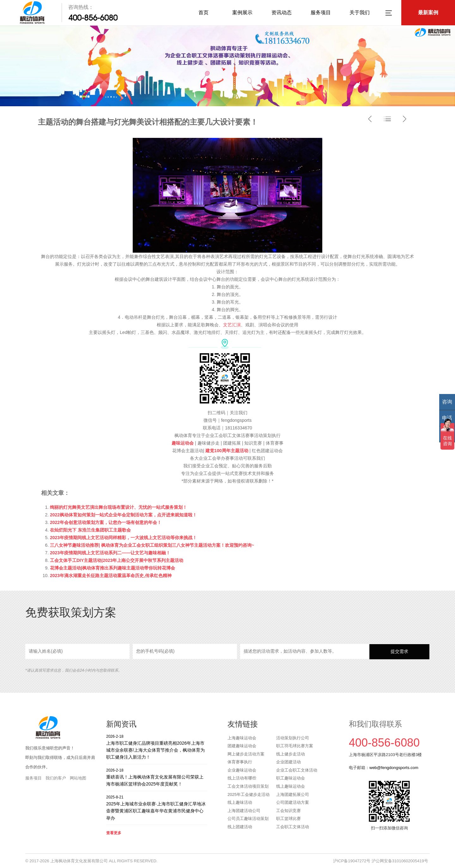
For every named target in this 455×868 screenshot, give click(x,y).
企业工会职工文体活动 (297, 770)
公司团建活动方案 (293, 802)
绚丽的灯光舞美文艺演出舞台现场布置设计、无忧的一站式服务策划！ (118, 507)
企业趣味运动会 (242, 770)
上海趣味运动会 (242, 738)
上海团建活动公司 (244, 811)
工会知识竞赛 (288, 811)
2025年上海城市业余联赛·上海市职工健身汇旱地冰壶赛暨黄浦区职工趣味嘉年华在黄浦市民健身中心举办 (157, 807)
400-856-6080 (93, 18)
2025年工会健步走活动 (249, 794)
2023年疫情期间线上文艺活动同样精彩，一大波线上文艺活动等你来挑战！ (123, 538)
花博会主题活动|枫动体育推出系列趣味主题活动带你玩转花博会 (112, 568)
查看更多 (114, 833)
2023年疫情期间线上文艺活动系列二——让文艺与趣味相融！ (110, 553)
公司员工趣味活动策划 (248, 819)
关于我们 (360, 12)
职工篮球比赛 (288, 819)
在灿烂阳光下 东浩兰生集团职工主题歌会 (90, 530)
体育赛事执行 (240, 762)
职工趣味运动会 (291, 778)
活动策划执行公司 (293, 738)
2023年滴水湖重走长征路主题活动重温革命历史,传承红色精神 (111, 576)
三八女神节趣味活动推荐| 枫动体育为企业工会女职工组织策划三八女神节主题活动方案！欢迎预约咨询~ (152, 545)
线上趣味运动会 (291, 786)
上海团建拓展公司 (293, 794)
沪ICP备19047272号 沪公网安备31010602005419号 (381, 861)
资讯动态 (282, 12)
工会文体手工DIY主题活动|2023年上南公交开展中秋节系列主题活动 (117, 560)
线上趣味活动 (240, 802)
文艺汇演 (232, 325)
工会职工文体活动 (293, 827)
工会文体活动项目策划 (248, 786)
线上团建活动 (240, 827)
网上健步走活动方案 (246, 754)
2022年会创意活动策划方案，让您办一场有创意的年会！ (106, 522)
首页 (203, 12)
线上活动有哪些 (242, 778)
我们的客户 (56, 778)
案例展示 (242, 12)
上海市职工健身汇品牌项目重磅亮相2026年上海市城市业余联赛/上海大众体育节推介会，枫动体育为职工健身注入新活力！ (157, 747)
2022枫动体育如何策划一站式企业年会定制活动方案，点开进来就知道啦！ (123, 515)
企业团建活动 (288, 762)
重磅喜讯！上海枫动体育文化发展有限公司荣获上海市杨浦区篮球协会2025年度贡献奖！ (157, 777)
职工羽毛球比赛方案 (295, 746)
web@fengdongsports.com (394, 768)
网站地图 (78, 778)
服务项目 (321, 12)
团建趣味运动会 (242, 746)
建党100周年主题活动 (226, 451)
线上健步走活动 (291, 754)
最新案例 (428, 12)
